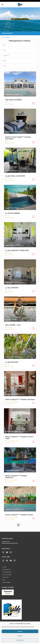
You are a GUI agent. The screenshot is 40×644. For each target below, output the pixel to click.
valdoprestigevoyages (7, 543)
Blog (4, 580)
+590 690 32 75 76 (6, 542)
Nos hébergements (7, 572)
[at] (13, 543)
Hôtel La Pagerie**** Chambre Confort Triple (19, 438)
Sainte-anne (10, 178)
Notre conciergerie (7, 575)
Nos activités (6, 577)
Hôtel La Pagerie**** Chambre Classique (20, 399)
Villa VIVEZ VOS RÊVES (14, 100)
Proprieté (12, 104)
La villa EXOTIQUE (12, 362)
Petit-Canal (9, 290)
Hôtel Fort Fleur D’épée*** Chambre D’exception (18, 138)
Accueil (4, 567)
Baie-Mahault (10, 328)
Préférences (20, 640)
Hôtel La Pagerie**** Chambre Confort (19, 515)
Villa (8, 104)
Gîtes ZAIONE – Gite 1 (13, 325)
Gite (8, 180)
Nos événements (7, 570)
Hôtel (8, 143)
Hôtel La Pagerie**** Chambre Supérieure (16, 477)
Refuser (20, 636)
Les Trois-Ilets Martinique (13, 402)
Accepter (20, 631)
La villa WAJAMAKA (13, 213)
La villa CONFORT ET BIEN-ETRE (17, 250)
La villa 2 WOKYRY (12, 288)
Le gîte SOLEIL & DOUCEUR (15, 176)
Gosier (8, 141)
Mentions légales (7, 582)
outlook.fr (16, 543)
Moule (8, 102)
